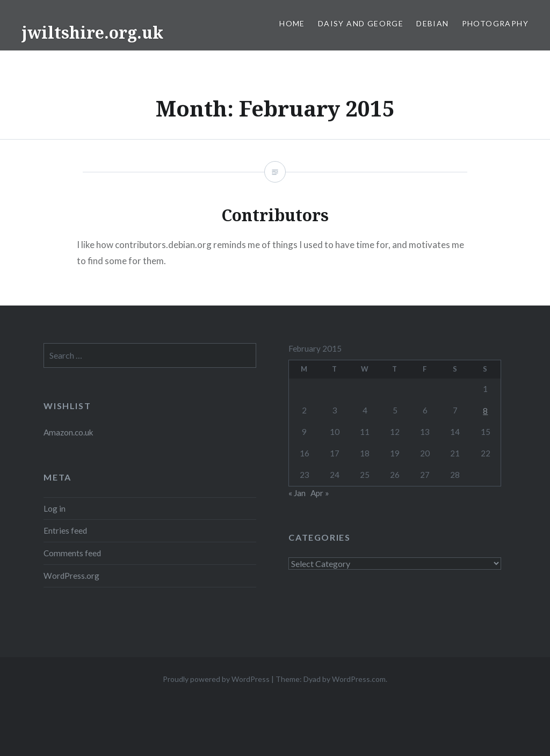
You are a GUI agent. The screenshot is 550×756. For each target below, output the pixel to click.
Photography (495, 23)
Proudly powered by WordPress (216, 679)
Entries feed (65, 530)
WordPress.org (71, 576)
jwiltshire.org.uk (92, 32)
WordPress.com (359, 679)
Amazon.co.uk (68, 432)
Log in (55, 508)
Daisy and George (361, 23)
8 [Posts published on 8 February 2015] (485, 411)
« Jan (297, 493)
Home (292, 23)
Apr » (320, 493)
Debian (432, 23)
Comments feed (72, 553)
